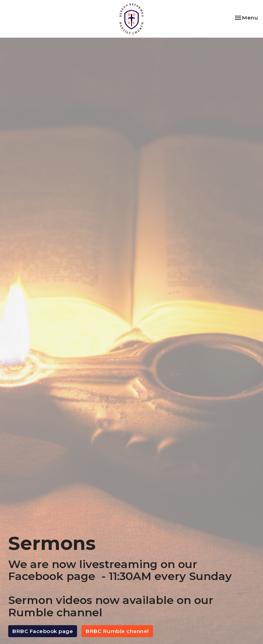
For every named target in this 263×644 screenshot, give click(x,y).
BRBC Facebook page (43, 631)
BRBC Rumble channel (117, 631)
